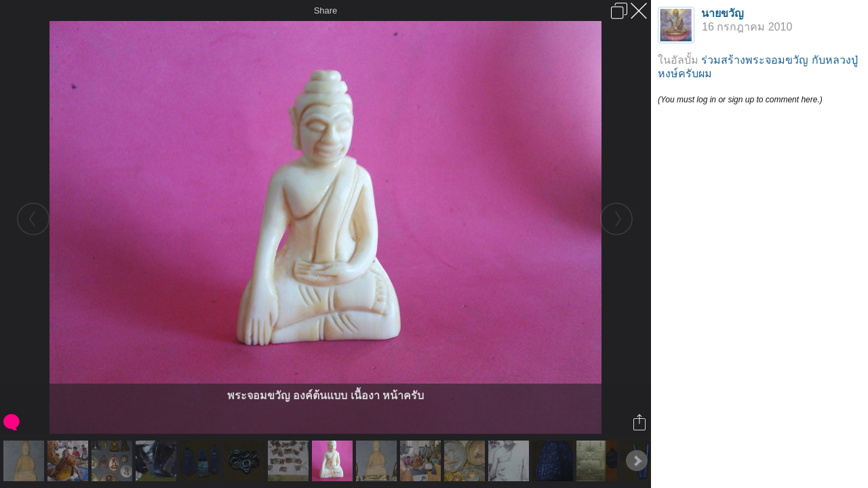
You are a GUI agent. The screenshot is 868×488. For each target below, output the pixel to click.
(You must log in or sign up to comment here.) (740, 100)
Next (637, 461)
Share (326, 11)
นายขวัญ (723, 13)
